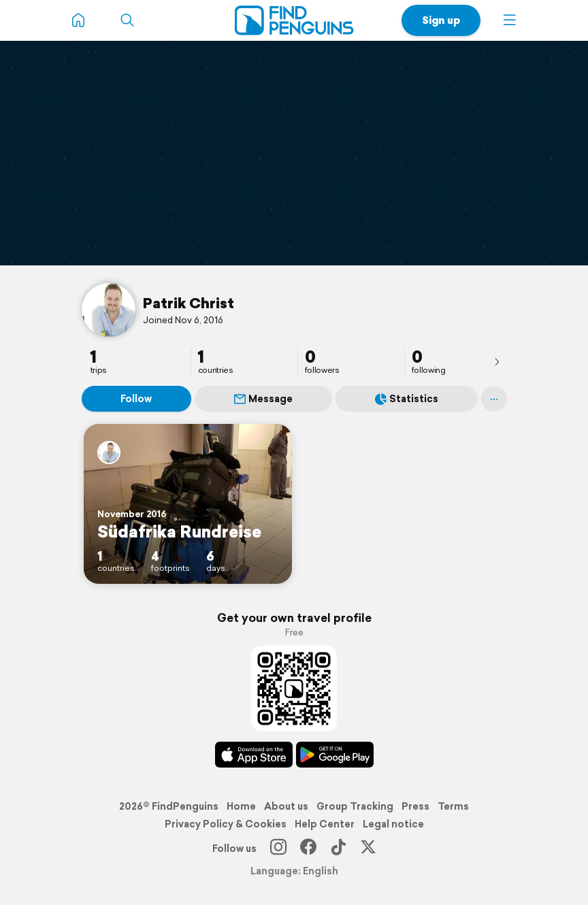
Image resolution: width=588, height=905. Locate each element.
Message (263, 399)
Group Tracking (355, 806)
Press (415, 806)
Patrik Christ (189, 303)
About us (286, 806)
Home (241, 806)
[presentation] (497, 361)
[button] (510, 20)
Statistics (407, 399)
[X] (368, 849)
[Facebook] (308, 849)
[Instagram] (278, 849)
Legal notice (393, 824)
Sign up (441, 20)
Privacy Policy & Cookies (226, 824)
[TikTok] (338, 849)
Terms (453, 806)
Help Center (325, 824)
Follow (136, 399)
